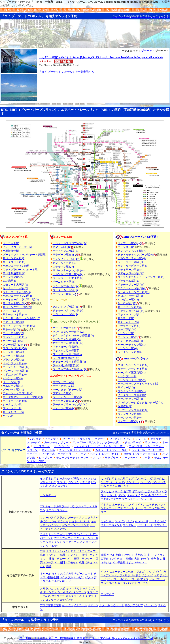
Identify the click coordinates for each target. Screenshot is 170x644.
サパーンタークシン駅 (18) (69, 271)
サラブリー (111, 458)
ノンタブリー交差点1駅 (132, 395)
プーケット (148, 51)
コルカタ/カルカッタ (113, 583)
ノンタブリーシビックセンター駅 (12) (140, 403)
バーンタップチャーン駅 (67, 390)
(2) (71, 294)
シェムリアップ (124, 478)
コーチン (143, 583)
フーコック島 (152, 508)
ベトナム (106, 505)
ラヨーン (32, 450)
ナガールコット (84, 574)
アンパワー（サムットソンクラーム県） (97, 443)
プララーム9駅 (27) (129, 281)
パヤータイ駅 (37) (13, 322)
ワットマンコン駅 (128, 315)
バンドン (85, 478)
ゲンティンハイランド (76, 525)
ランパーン (152, 443)
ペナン (80, 518)
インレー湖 (142, 521)
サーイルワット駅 (13, 412)
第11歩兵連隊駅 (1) (14, 273)
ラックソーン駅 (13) (130, 352)
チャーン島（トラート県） (75, 450)
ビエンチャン (57, 534)
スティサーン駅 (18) (130, 270)
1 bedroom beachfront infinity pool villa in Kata (136, 57)
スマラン (63, 486)
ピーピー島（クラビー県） (58, 454)
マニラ (119, 491)
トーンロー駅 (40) (13, 352)
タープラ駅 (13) (127, 329)
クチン (64, 529)
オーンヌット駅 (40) (15, 363)
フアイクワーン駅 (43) (131, 273)
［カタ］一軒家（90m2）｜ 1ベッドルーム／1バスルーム (73, 57)
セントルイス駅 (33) (65, 263)
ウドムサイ (53, 546)
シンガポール (48, 495)
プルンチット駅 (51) (15, 337)
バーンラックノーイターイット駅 (138, 384)
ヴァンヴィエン (64, 538)
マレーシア (47, 518)
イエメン (68, 605)
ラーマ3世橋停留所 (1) (66, 365)
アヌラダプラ (65, 600)
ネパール (45, 574)
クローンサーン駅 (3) (65, 314)
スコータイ (34, 443)
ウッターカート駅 (63, 290)
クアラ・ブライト (57, 510)
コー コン (146, 482)
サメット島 (48, 450)
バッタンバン (117, 482)
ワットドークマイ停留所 (67, 354)
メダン (53, 486)
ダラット (129, 508)
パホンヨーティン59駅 (16, 266)
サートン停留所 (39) (65, 328)
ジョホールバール (80, 521)
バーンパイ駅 (126, 333)
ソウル (111, 555)
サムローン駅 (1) (13, 386)
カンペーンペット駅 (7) (132, 251)
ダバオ (122, 495)
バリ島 (75, 478)
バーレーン (151, 605)
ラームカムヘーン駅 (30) (67, 397)
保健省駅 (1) (125, 406)
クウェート (117, 605)
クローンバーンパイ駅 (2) (133, 365)
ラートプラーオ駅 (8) (130, 262)
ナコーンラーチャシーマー (72, 458)
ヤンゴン (120, 521)
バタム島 (85, 482)
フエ (120, 508)
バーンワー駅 (61, 294)
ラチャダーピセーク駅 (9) (133, 266)
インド (105, 572)
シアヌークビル (158, 478)
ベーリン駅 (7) (11, 382)
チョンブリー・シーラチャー (146, 446)
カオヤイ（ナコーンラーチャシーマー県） (99, 446)
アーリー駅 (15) (12, 311)
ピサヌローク (42, 446)
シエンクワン (54, 542)
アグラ (144, 579)
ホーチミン (119, 505)
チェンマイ (52, 439)
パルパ (55, 581)
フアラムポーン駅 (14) (131, 311)
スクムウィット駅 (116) (132, 288)
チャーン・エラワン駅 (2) (18, 393)
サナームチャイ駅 (128, 322)
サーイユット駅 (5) (14, 262)
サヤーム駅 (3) (12, 329)
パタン (89, 577)
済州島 (139, 555)
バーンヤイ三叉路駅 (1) (132, 373)
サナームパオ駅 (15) (15, 315)
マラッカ (63, 521)
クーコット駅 (11, 243)
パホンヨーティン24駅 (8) (18, 296)
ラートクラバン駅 (63, 386)
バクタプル (66, 577)
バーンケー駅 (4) (128, 348)
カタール (104, 605)
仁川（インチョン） (156, 555)
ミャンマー (107, 521)
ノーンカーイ (130, 458)
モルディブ (107, 594)
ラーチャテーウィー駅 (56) (19, 326)
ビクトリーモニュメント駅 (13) (21, 318)
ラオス (44, 534)
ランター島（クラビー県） (148, 450)
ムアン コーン (85, 542)
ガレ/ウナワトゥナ (77, 589)
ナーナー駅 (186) (13, 341)
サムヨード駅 (126, 318)
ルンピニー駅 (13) (128, 300)
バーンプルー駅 (127, 376)
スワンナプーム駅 (63, 382)
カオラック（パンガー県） (111, 450)
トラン (82, 454)
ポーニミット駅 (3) (64, 282)
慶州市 (130, 559)
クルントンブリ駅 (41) (66, 307)
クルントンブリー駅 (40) (68, 274)
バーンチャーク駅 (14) (16, 367)
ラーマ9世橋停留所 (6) (66, 358)
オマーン (93, 605)
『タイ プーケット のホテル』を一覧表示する (66, 72)
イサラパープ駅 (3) (129, 326)
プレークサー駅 (12, 408)
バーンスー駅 (126, 247)
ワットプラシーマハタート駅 (20, 270)
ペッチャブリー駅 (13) (131, 285)
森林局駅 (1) (10, 281)
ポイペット (125, 486)
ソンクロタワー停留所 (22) (69, 332)
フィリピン (107, 491)
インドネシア (48, 478)
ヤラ (91, 596)
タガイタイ (134, 495)
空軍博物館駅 (11, 251)
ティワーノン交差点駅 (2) (133, 410)
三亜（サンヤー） (84, 559)
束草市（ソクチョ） (113, 559)
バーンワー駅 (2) (128, 337)
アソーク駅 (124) (13, 345)
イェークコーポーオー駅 (17, 247)
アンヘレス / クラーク (154, 495)
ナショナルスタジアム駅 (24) (70, 243)
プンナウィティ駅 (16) (16, 371)
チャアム (141, 439)
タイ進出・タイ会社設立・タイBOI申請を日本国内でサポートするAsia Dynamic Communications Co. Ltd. (86, 638)
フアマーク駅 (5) (63, 393)
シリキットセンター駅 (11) (134, 292)
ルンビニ (79, 577)
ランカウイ (50, 521)
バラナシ (132, 583)
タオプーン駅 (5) (128, 243)
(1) (76, 290)
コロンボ (59, 589)
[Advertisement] (85, 36)
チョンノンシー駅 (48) (66, 259)
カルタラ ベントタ (77, 596)
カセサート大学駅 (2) (15, 285)
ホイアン (140, 505)
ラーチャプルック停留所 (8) (70, 369)
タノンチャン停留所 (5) (67, 339)
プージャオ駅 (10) (13, 390)
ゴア (156, 575)
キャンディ (50, 592)
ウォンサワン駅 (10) (130, 414)
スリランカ (47, 589)
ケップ (105, 482)
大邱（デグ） (142, 559)
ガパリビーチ (145, 525)
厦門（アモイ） (69, 562)
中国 (43, 551)
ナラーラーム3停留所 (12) (68, 343)
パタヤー (100, 439)
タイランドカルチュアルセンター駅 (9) (141, 277)
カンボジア (107, 478)
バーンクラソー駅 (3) (130, 399)
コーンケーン (62, 446)
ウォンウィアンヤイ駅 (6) (68, 278)
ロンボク (74, 482)
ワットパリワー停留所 (66, 350)
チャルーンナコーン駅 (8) (68, 310)
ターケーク (70, 542)
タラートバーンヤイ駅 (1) (133, 369)
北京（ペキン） (49, 555)
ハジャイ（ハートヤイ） (105, 454)
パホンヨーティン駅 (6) (132, 258)
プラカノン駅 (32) (13, 360)
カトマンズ (58, 574)
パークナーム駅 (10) (15, 401)
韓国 (103, 555)
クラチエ (112, 486)
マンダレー (130, 525)
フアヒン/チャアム (120, 439)
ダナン (139, 508)
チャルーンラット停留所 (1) (69, 362)
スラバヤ (62, 482)
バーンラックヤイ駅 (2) (132, 380)
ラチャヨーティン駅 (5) (17, 292)
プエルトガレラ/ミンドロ (137, 499)
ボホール (112, 495)
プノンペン (141, 478)
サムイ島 (85, 439)
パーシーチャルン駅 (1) (132, 345)
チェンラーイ (133, 443)
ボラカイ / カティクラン (147, 491)
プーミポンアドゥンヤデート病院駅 (24, 255)
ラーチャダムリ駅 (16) (66, 251)
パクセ (78, 538)
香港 (49, 566)
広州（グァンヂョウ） (84, 551)
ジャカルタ (64, 478)
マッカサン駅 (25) (64, 401)
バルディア (67, 581)
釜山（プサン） (125, 555)
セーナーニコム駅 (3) (15, 288)
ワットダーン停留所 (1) (67, 347)
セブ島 (127, 491)
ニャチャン (153, 505)
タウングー (160, 525)
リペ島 (146, 458)
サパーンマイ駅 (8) (14, 258)
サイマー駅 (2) (126, 388)
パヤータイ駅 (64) (64, 408)
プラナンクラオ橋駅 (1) (132, 391)
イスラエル (80, 605)
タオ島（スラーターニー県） (141, 454)
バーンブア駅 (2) (13, 277)
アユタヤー (157, 439)
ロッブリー (46, 458)
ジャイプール (157, 579)
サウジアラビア (134, 605)
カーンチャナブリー (56, 443)
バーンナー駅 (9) (13, 378)
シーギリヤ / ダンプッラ (72, 592)
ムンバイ (148, 575)
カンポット (133, 482)
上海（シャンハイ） (58, 551)
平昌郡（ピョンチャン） (132, 562)
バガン (130, 521)
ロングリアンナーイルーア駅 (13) (23, 397)
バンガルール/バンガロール (123, 579)
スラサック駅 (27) (63, 267)
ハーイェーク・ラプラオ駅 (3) (21, 300)
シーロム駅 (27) (127, 303)
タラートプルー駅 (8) (66, 286)
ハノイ (130, 505)
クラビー (32, 454)
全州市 (155, 559)
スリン (97, 458)
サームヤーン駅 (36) (130, 307)
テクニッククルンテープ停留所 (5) (73, 336)
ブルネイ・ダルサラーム (55, 506)
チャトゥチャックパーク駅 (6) (136, 255)
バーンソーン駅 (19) (130, 417)
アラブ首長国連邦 (51, 605)
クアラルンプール (65, 518)
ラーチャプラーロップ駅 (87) (70, 405)
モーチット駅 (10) (17, 303)
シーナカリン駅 (12, 405)
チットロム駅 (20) (13, 333)
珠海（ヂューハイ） (61, 559)
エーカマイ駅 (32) (13, 356)
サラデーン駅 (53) (64, 255)
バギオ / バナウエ (111, 499)
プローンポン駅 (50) (15, 348)
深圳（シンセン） (70, 555)
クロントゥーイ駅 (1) (130, 296)
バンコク (36, 439)
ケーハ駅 (8, 416)
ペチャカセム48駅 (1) (130, 341)
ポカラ (70, 574)
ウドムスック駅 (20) (15, 375)
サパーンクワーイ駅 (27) (17, 307)
